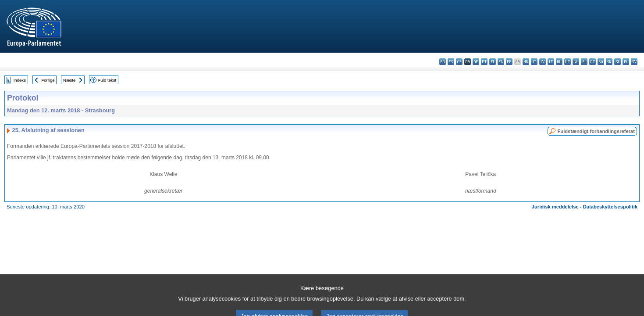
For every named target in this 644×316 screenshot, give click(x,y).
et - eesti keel (484, 62)
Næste (69, 80)
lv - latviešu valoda (543, 62)
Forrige (48, 80)
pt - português (592, 62)
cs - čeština (459, 62)
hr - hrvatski (526, 62)
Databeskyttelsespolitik (610, 207)
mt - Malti (568, 62)
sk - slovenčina (609, 62)
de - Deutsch (476, 62)
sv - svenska (634, 62)
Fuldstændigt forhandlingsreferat (596, 131)
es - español (451, 62)
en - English (501, 62)
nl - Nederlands (576, 62)
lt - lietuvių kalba (551, 62)
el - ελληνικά (493, 62)
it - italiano (534, 62)
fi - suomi (626, 62)
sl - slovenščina (617, 62)
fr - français (509, 62)
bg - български (443, 62)
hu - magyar (559, 62)
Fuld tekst (107, 80)
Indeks (20, 80)
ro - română (601, 62)
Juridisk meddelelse (555, 207)
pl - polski (584, 62)
